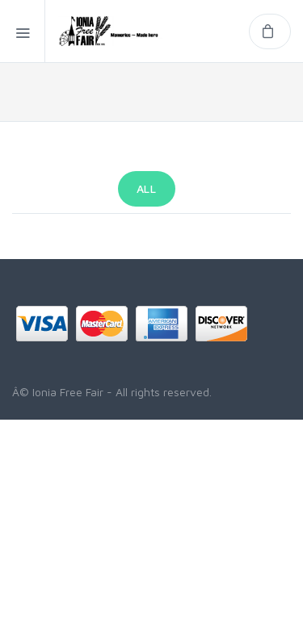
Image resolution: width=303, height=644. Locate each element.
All (147, 188)
